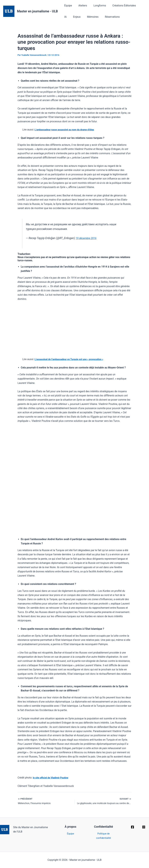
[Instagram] (144, 827)
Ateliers (81, 6)
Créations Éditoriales (120, 6)
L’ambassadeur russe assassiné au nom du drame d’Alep (67, 130)
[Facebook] (132, 827)
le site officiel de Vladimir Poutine (52, 778)
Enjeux (67, 17)
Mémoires (82, 17)
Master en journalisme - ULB (37, 11)
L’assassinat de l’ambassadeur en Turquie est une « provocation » (72, 359)
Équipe (68, 6)
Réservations (100, 17)
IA (138, 6)
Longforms (97, 6)
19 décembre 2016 (87, 238)
